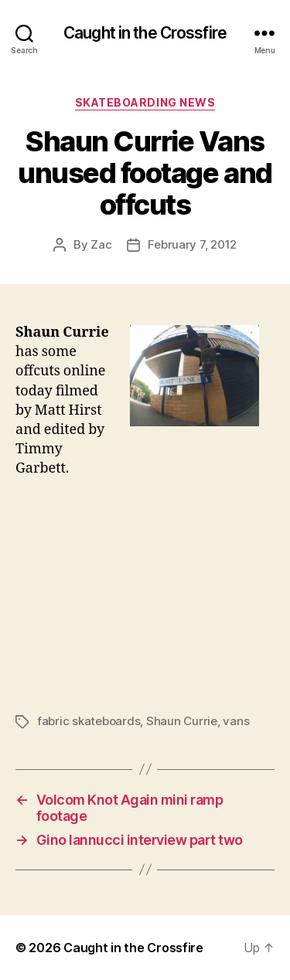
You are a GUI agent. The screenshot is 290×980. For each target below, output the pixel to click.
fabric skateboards (89, 721)
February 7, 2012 (192, 244)
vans (236, 721)
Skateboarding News (145, 102)
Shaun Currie (182, 721)
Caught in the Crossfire (145, 33)
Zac (101, 244)
